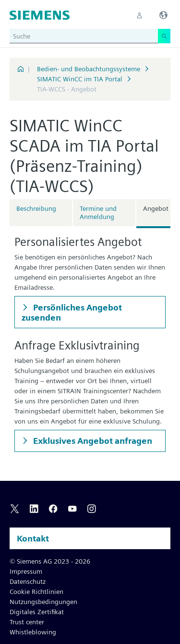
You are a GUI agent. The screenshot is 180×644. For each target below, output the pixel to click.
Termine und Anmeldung (98, 213)
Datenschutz (28, 581)
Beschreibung (36, 208)
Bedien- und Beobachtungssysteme (89, 69)
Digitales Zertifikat (37, 612)
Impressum (26, 571)
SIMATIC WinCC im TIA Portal (80, 79)
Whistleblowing (33, 632)
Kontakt (33, 538)
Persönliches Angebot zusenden (72, 312)
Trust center (27, 622)
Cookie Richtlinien (36, 592)
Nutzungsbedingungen (43, 602)
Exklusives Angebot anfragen (92, 441)
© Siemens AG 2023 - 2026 (50, 561)
